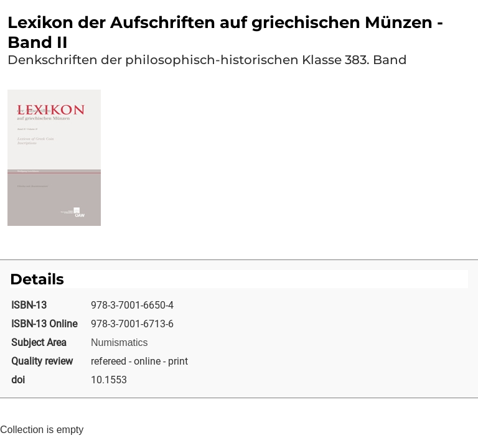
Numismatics (119, 343)
